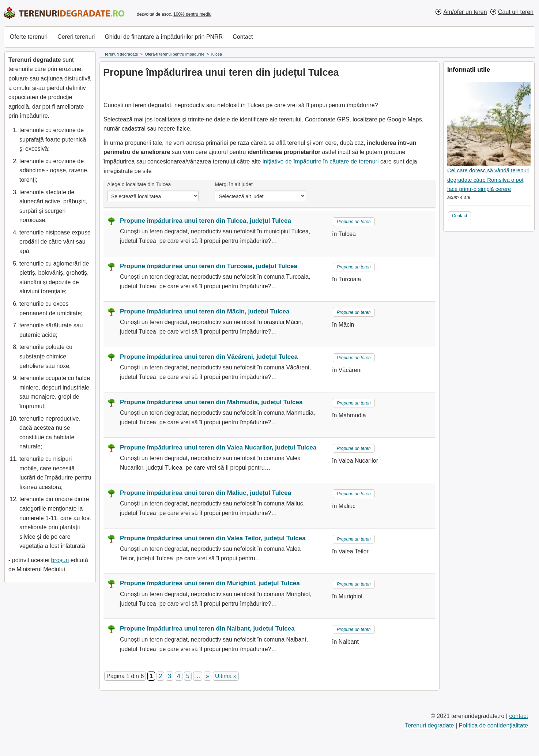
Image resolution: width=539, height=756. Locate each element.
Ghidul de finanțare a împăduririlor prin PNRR (164, 37)
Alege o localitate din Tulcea (139, 184)
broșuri (60, 560)
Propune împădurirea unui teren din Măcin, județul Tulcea (205, 311)
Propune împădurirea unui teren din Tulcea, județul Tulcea (206, 221)
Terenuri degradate (429, 725)
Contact (243, 37)
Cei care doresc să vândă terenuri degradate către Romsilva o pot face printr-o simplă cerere (488, 180)
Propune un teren (354, 222)
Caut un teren (516, 12)
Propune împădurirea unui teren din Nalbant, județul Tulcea (207, 629)
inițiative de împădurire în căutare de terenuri (321, 161)
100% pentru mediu (192, 14)
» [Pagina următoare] (208, 676)
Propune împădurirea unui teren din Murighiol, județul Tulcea (210, 583)
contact (519, 716)
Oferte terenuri (29, 37)
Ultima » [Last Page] (226, 676)
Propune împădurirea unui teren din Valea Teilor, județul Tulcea (213, 538)
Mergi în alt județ (234, 184)
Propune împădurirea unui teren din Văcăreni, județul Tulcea (209, 357)
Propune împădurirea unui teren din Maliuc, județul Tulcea (206, 493)
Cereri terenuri (76, 37)
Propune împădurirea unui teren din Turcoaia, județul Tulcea (209, 266)
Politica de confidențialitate (493, 725)
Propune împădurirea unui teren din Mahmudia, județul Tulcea (211, 402)
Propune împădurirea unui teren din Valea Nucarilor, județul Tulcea (218, 447)
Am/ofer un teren (465, 12)
